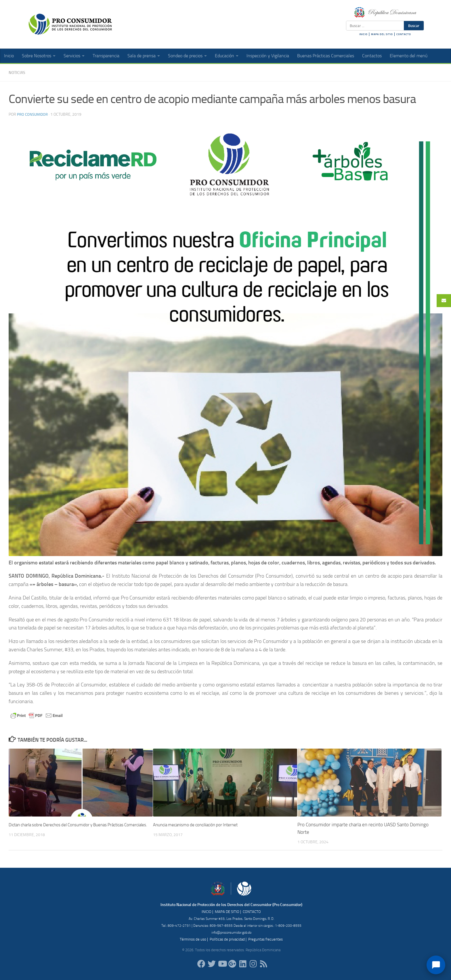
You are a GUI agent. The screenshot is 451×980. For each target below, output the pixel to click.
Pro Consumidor (33, 114)
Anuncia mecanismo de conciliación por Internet (202, 824)
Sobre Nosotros (37, 56)
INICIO (363, 34)
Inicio (9, 56)
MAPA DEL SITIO (382, 34)
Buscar (414, 26)
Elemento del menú (409, 56)
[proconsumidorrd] (212, 964)
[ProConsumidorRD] (201, 964)
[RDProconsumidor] (222, 964)
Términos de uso (193, 939)
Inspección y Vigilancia (268, 56)
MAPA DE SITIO (227, 911)
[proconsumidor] (243, 964)
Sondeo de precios (185, 56)
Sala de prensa (142, 56)
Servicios (72, 56)
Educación (224, 56)
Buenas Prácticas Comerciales (326, 56)
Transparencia (106, 56)
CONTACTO (404, 34)
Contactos (372, 56)
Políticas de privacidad (227, 939)
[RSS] (263, 964)
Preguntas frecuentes (265, 939)
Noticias (18, 72)
